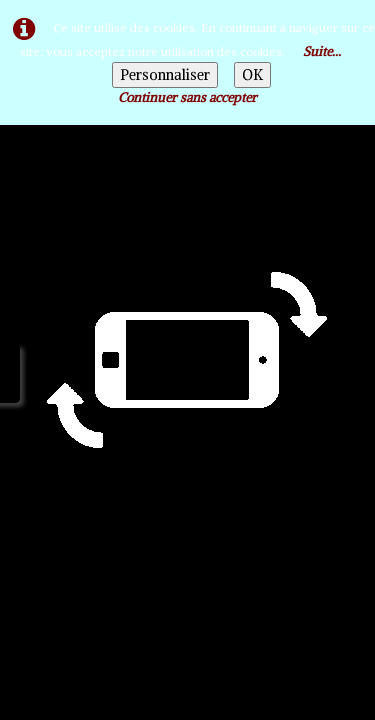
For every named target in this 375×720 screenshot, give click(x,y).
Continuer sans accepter (187, 97)
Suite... (322, 51)
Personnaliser (165, 75)
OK (252, 75)
